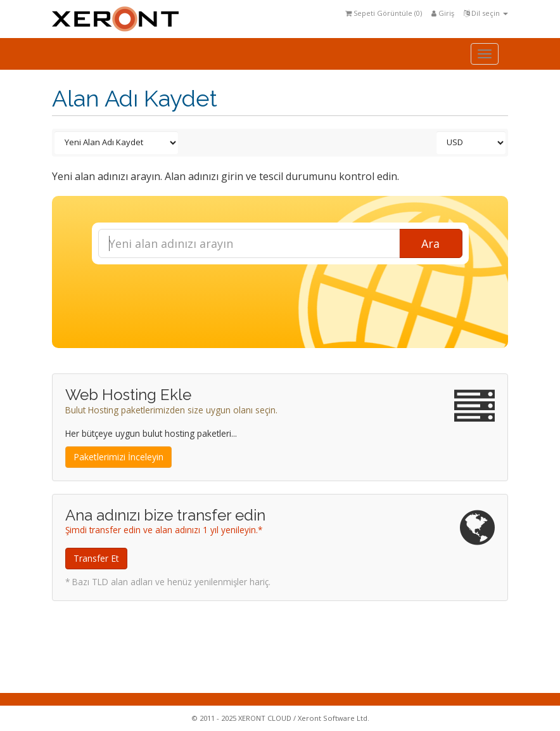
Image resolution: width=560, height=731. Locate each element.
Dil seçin (486, 13)
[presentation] (291, 299)
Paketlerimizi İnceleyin (118, 457)
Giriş (443, 13)
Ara (430, 243)
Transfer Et (96, 558)
